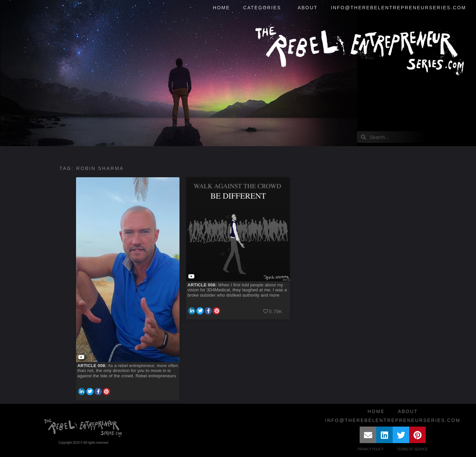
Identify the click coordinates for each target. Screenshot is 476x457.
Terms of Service (412, 449)
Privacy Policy (371, 449)
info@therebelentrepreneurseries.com (398, 8)
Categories (264, 8)
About (307, 8)
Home (221, 8)
